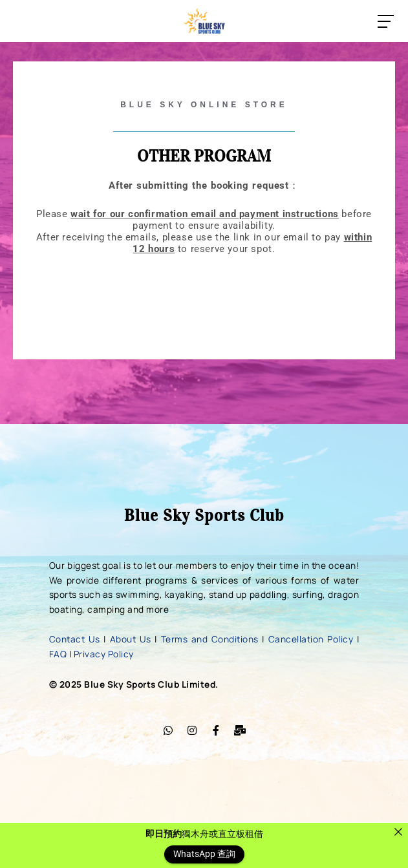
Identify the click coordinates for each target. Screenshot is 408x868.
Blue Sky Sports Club (204, 515)
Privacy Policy (104, 654)
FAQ (58, 654)
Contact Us (75, 639)
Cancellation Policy (311, 639)
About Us (131, 639)
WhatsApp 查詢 (204, 854)
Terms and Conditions (210, 639)
